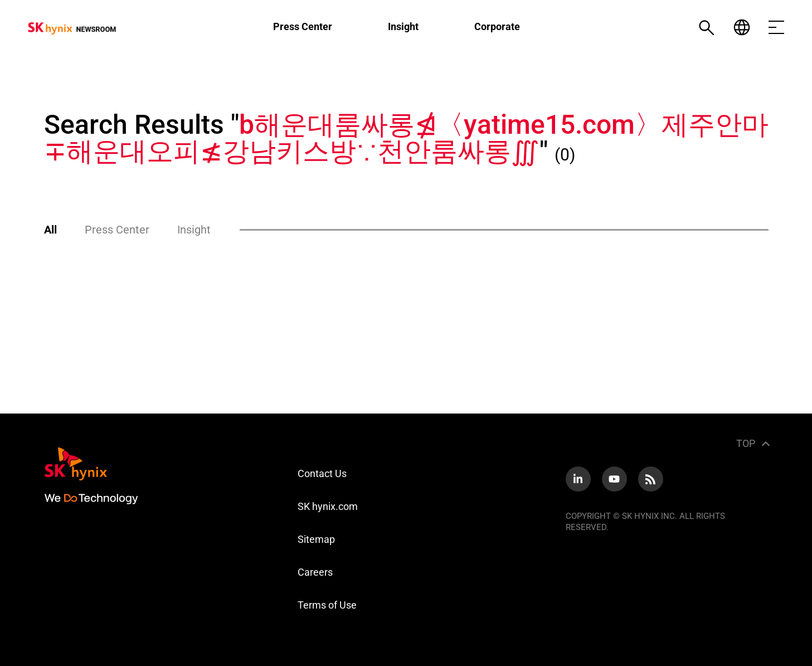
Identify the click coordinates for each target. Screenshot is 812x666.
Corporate (497, 26)
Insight (403, 26)
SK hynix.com (328, 506)
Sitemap (316, 539)
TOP (746, 443)
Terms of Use (327, 605)
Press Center (303, 26)
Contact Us (322, 473)
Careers (315, 572)
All (50, 230)
